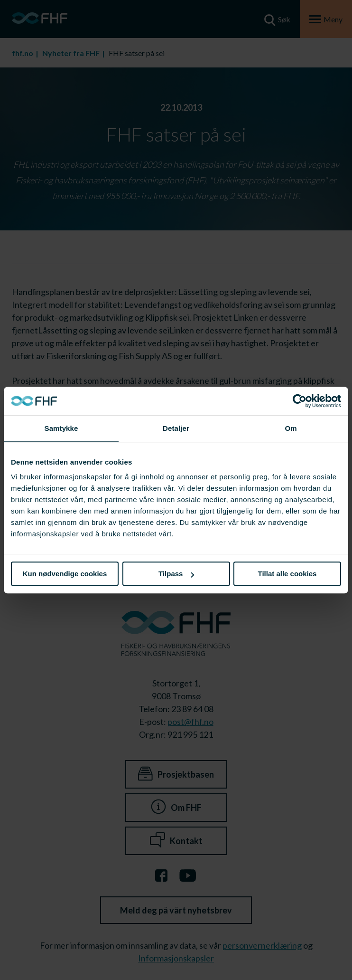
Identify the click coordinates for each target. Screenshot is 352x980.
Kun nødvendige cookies (65, 574)
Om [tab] (291, 428)
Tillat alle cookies (287, 574)
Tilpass (176, 574)
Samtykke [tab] (61, 428)
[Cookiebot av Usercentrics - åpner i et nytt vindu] (300, 401)
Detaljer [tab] (176, 428)
